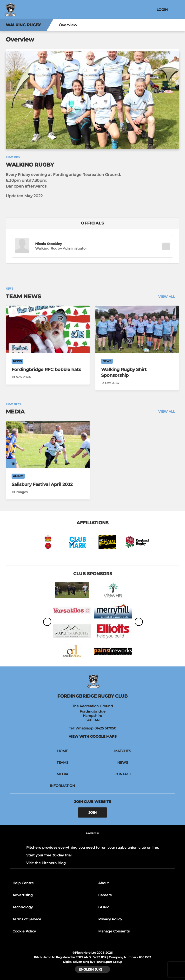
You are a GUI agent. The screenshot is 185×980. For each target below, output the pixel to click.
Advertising (23, 895)
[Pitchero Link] (92, 840)
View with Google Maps (93, 736)
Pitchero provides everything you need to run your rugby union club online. (92, 847)
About (104, 883)
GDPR (103, 907)
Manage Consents (114, 931)
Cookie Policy (24, 931)
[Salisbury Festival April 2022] (48, 444)
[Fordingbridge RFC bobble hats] (48, 329)
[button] (22, 246)
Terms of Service (27, 919)
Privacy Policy (110, 919)
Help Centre (23, 883)
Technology (23, 907)
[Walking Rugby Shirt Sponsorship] (137, 329)
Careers (105, 895)
